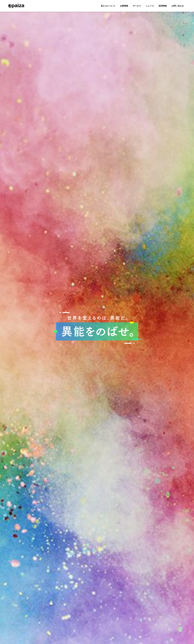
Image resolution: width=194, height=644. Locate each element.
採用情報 (163, 6)
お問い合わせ (178, 6)
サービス (137, 6)
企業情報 (124, 6)
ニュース (150, 6)
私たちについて (108, 6)
